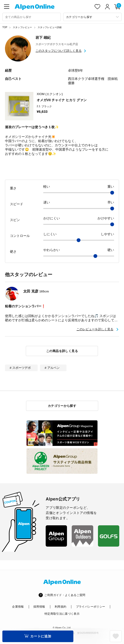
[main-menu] (7, 7)
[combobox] (32, 17)
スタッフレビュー (22, 27)
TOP (5, 27)
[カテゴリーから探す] (92, 17)
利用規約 (60, 607)
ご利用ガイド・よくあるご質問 (65, 595)
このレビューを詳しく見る (95, 329)
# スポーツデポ (20, 368)
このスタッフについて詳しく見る (59, 51)
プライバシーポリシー (91, 607)
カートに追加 (41, 636)
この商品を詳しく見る (62, 351)
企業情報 (18, 607)
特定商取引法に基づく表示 (62, 614)
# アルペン (52, 368)
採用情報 (39, 607)
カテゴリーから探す (62, 406)
